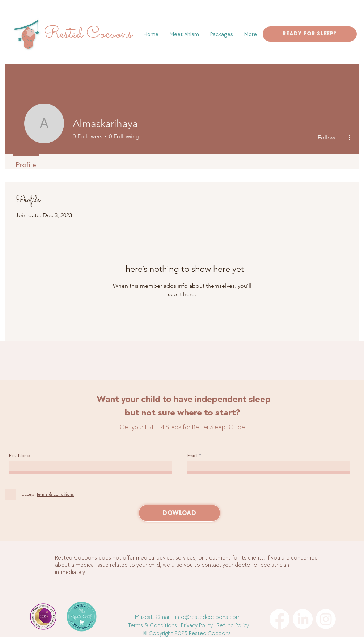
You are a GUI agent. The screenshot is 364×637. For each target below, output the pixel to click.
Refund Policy (233, 626)
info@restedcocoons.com (208, 617)
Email (192, 456)
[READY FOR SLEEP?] (310, 34)
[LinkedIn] (303, 619)
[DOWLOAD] (179, 513)
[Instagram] (326, 619)
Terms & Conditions (152, 626)
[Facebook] (280, 619)
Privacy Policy (198, 626)
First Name (19, 456)
